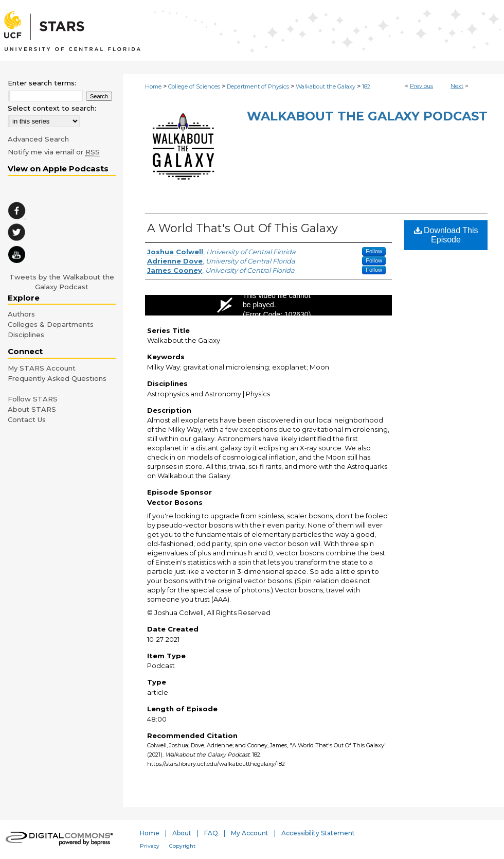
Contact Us (27, 419)
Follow (374, 251)
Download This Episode (446, 235)
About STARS (32, 409)
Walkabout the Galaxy (326, 86)
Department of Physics (258, 86)
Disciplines (26, 335)
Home (153, 86)
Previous (421, 86)
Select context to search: (52, 108)
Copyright (182, 846)
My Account (250, 833)
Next (457, 86)
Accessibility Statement (318, 833)
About (182, 833)
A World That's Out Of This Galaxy (242, 228)
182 (366, 86)
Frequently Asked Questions (57, 378)
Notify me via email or (54, 152)
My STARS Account (42, 368)
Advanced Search (38, 139)
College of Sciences (194, 86)
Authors (21, 314)
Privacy (150, 846)
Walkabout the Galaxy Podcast (367, 116)
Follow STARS (33, 399)
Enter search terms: (42, 83)
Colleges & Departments (51, 324)
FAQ (211, 833)
